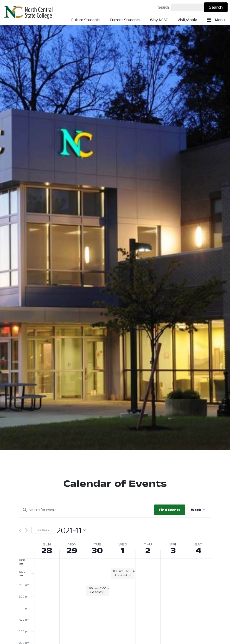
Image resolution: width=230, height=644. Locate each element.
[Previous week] (20, 530)
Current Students (125, 20)
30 (97, 550)
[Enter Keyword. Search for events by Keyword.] (86, 510)
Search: (164, 7)
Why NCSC (159, 20)
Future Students (86, 20)
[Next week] (26, 530)
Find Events (170, 510)
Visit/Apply (187, 20)
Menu (216, 20)
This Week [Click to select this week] (42, 530)
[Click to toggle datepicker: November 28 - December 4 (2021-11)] (71, 530)
